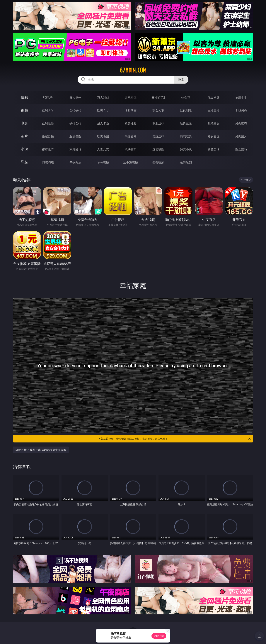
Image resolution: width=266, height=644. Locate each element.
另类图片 (241, 136)
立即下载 (159, 636)
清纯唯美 (186, 136)
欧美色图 (103, 136)
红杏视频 (158, 162)
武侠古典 (131, 149)
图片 (24, 136)
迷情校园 (158, 149)
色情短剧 (186, 162)
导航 (24, 162)
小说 (24, 149)
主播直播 (214, 110)
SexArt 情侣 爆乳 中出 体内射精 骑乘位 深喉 (41, 450)
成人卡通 (103, 123)
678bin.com (133, 70)
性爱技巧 (241, 149)
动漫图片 (131, 136)
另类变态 (241, 123)
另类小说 (186, 149)
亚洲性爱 (48, 123)
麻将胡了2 (158, 97)
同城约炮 (48, 162)
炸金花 (186, 97)
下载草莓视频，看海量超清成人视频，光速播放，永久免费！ (175, 439)
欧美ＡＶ (103, 110)
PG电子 (48, 97)
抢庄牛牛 (241, 97)
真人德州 (75, 97)
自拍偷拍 (75, 110)
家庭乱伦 (75, 149)
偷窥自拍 (48, 136)
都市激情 (48, 149)
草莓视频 (103, 162)
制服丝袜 (158, 123)
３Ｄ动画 (131, 110)
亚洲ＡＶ (48, 110)
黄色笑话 (214, 149)
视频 (24, 110)
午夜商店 (75, 162)
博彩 (24, 97)
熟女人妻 (158, 110)
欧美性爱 (131, 123)
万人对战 (103, 97)
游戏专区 (131, 97)
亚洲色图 (75, 136)
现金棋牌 (214, 97)
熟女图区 (214, 136)
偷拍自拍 (75, 123)
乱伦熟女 (214, 123)
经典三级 (186, 123)
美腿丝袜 (158, 136)
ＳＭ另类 (241, 110)
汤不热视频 (131, 162)
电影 (24, 123)
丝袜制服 (186, 110)
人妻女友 (103, 149)
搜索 (181, 80)
